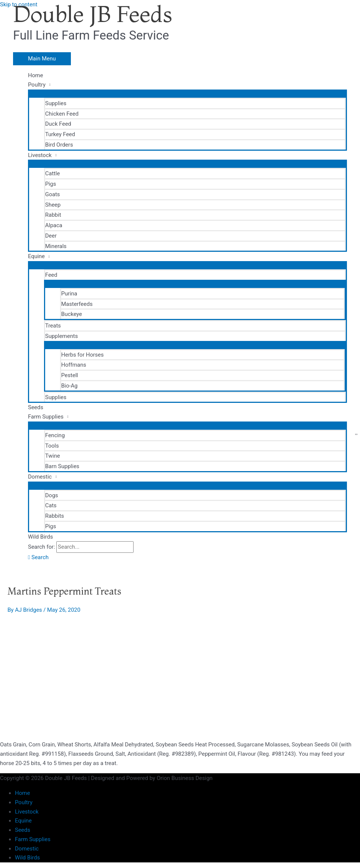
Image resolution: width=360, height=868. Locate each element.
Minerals (56, 246)
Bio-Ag (69, 386)
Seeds (36, 407)
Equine (36, 256)
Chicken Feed (62, 114)
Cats (51, 505)
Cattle (52, 173)
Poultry (37, 85)
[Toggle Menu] (187, 93)
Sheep (53, 205)
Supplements (62, 336)
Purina (69, 294)
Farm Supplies (46, 417)
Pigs (51, 184)
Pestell (70, 375)
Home (35, 75)
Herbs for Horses (82, 355)
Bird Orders (59, 145)
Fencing (55, 435)
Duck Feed (58, 124)
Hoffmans (74, 365)
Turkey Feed (60, 134)
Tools (52, 446)
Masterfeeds (77, 304)
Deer (51, 236)
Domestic (40, 477)
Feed (51, 275)
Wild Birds (40, 537)
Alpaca (54, 225)
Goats (53, 194)
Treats (53, 326)
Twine (53, 456)
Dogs (52, 495)
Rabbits (55, 516)
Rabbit (53, 215)
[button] (38, 557)
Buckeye (72, 314)
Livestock (40, 155)
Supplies (56, 103)
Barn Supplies (62, 466)
